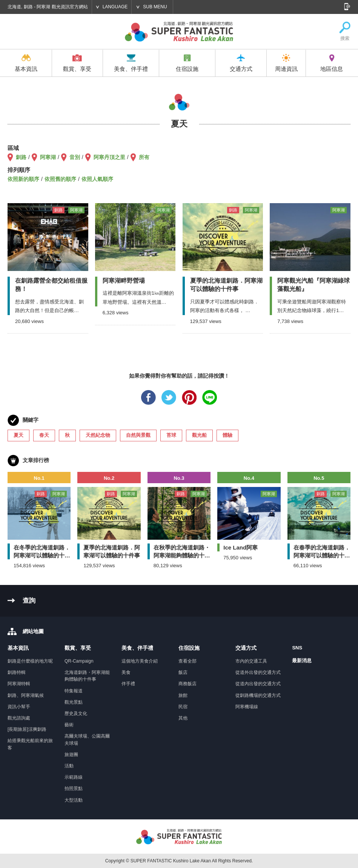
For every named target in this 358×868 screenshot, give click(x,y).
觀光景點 (74, 702)
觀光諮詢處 (19, 718)
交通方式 (241, 63)
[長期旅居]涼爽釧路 (27, 729)
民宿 (183, 707)
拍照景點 (74, 788)
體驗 (227, 435)
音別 (75, 157)
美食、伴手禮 (131, 63)
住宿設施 (187, 63)
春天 (44, 435)
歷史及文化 (76, 713)
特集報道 (74, 691)
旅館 (183, 695)
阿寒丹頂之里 (109, 157)
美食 (126, 672)
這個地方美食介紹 (140, 661)
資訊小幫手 (19, 707)
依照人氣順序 (97, 179)
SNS (297, 648)
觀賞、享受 (77, 63)
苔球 (171, 435)
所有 (144, 157)
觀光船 (199, 435)
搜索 (345, 31)
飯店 (183, 672)
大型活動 (74, 800)
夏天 (18, 435)
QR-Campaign (79, 661)
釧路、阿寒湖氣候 (26, 695)
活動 (69, 766)
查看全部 (187, 661)
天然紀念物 (98, 435)
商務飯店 (187, 684)
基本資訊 (26, 63)
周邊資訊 (286, 63)
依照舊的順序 (60, 179)
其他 (183, 718)
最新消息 (302, 661)
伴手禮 (128, 684)
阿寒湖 (48, 157)
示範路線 (74, 777)
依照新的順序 (23, 179)
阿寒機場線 (247, 707)
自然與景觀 (138, 435)
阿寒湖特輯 (19, 684)
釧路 (21, 157)
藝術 (69, 725)
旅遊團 (71, 755)
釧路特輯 (17, 672)
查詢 (29, 601)
